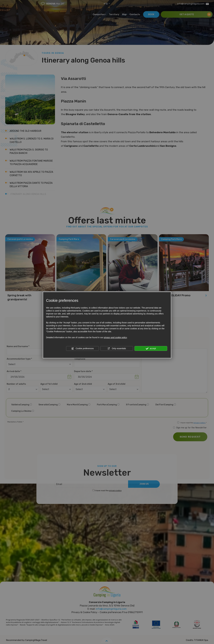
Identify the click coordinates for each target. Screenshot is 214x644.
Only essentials (117, 349)
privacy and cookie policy (115, 337)
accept (151, 349)
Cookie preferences (82, 349)
